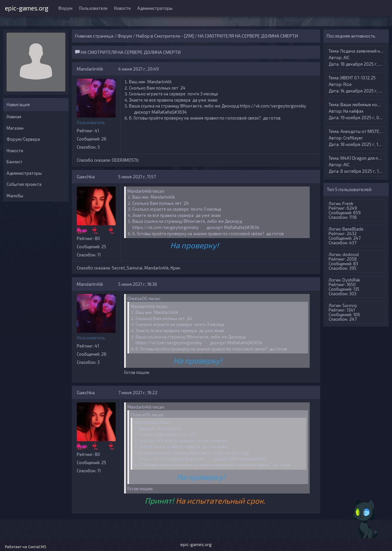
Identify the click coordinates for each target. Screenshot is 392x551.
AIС (346, 57)
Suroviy (350, 305)
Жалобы (15, 196)
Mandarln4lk (90, 69)
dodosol (351, 254)
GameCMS (37, 547)
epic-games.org (27, 7)
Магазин (15, 128)
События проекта (24, 184)
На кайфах (353, 111)
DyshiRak (351, 280)
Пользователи (93, 8)
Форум (65, 8)
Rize (348, 84)
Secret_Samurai (127, 268)
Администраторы (155, 8)
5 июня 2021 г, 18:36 (138, 284)
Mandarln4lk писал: (146, 191)
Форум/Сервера (23, 139)
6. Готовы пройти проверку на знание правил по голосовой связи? (195, 118)
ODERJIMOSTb (125, 160)
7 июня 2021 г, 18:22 (138, 393)
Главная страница (94, 36)
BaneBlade (353, 229)
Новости (122, 8)
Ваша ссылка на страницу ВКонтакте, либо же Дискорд (184, 106)
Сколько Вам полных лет (154, 88)
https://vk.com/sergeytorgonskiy (273, 106)
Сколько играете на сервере (157, 94)
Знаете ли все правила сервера (160, 100)
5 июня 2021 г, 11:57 (137, 177)
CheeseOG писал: (144, 299)
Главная (14, 117)
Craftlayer (353, 138)
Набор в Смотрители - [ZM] (165, 36)
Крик (175, 268)
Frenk (348, 203)
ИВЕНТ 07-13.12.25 (358, 78)
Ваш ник (137, 82)
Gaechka (86, 177)
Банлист (15, 162)
